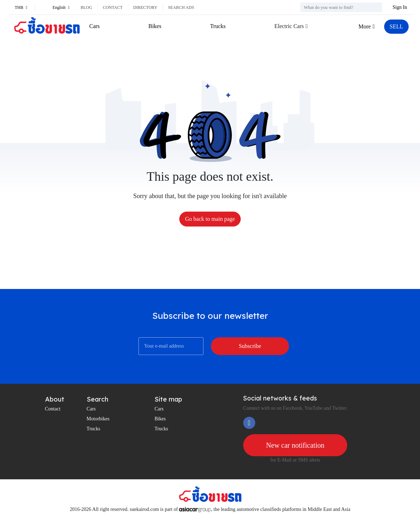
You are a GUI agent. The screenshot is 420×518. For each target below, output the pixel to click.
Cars (95, 26)
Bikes (155, 26)
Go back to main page (210, 219)
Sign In (400, 7)
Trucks (218, 26)
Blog (86, 7)
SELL (396, 26)
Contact (113, 7)
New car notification (295, 445)
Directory (145, 7)
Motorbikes (98, 419)
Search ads (181, 7)
